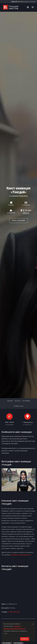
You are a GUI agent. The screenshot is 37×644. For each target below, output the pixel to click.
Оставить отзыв (19, 406)
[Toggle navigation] (33, 7)
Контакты (18, 401)
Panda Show (23, 196)
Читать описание (19, 221)
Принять (25, 639)
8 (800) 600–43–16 (16, 2)
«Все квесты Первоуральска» (21, 555)
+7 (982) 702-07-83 (14, 612)
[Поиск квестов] (28, 7)
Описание (10, 401)
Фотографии (26, 401)
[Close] (33, 624)
